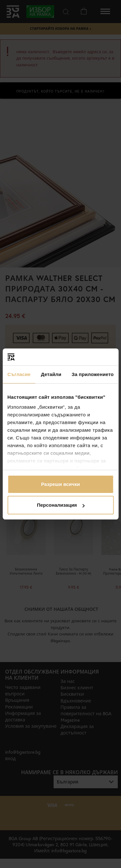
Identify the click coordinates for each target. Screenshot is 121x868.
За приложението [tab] (93, 374)
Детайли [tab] (51, 374)
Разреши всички (60, 484)
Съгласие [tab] (19, 374)
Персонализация (61, 505)
